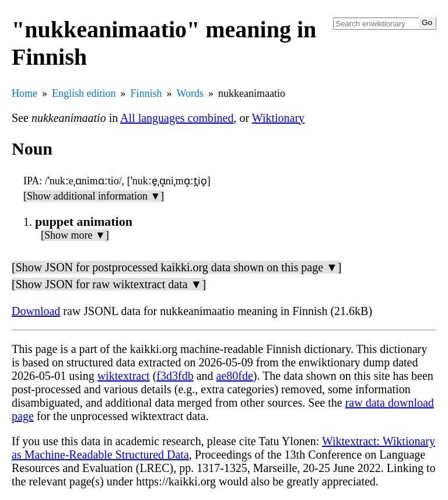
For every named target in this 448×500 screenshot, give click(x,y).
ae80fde (235, 376)
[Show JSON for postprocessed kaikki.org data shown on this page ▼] (176, 267)
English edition (84, 93)
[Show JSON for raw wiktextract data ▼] (109, 284)
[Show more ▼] (75, 235)
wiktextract (124, 376)
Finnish (146, 93)
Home (24, 93)
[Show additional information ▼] (94, 196)
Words (190, 93)
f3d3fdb (175, 376)
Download (36, 311)
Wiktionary (278, 118)
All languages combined (177, 118)
